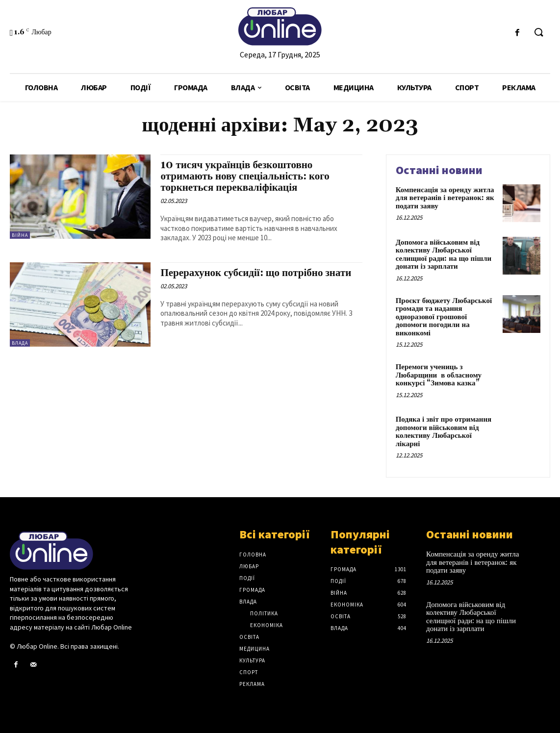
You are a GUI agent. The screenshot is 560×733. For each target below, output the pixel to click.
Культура (252, 660)
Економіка (267, 625)
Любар (249, 566)
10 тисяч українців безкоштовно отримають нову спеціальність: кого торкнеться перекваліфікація (245, 177)
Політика (264, 613)
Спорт (249, 672)
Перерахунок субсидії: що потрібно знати (256, 273)
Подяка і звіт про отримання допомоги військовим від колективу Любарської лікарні (444, 432)
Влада (20, 343)
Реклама (252, 684)
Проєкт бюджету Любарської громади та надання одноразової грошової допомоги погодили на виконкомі (444, 317)
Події (247, 578)
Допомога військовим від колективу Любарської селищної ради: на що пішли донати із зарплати (444, 255)
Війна (20, 235)
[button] (538, 33)
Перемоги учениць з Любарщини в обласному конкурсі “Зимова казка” (439, 375)
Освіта (249, 637)
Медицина (255, 649)
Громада (252, 590)
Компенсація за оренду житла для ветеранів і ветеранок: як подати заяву (445, 198)
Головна (253, 555)
